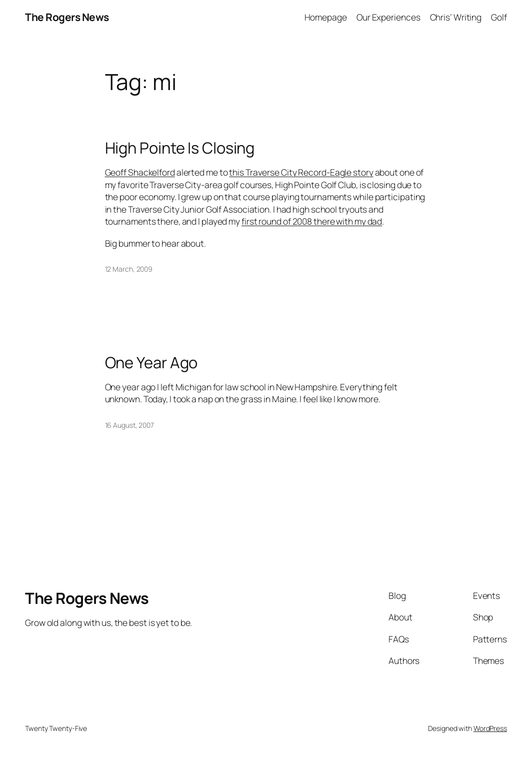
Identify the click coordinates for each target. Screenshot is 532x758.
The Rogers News (67, 17)
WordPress (490, 728)
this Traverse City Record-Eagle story (301, 172)
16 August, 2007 (130, 425)
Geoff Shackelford (140, 172)
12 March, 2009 (129, 269)
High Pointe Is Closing (180, 148)
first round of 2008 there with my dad (312, 221)
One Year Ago (151, 362)
